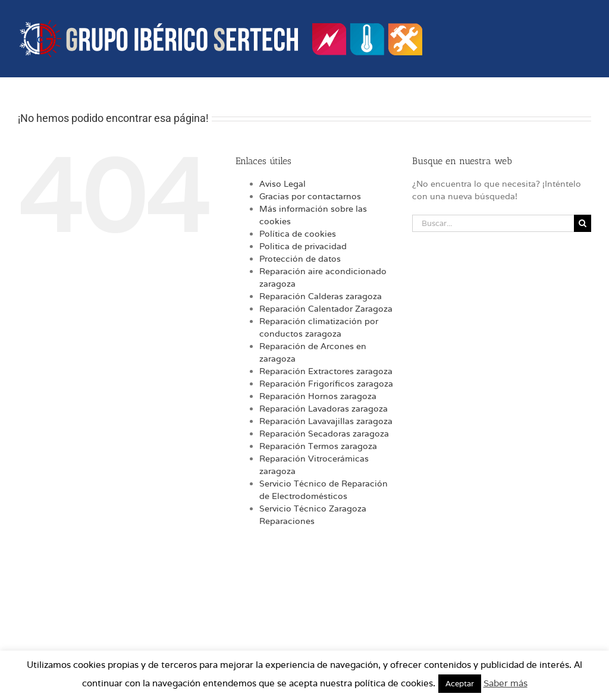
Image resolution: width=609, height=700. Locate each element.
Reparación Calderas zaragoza (321, 296)
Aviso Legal (282, 184)
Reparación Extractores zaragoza (326, 371)
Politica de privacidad (303, 246)
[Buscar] (583, 223)
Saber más (506, 683)
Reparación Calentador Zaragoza (326, 309)
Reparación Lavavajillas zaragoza (326, 421)
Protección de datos (300, 259)
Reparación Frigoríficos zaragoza (326, 384)
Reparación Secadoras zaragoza (324, 434)
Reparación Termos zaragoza (318, 446)
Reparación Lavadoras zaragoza (324, 409)
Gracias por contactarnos (310, 196)
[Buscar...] (493, 223)
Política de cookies (298, 234)
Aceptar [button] (460, 684)
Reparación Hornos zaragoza (318, 396)
